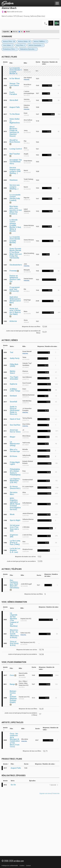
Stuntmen (14, 180)
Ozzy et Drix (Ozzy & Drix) (14, 643)
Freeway (13, 271)
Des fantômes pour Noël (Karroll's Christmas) (14, 584)
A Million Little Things (15, 390)
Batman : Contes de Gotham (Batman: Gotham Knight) (13, 697)
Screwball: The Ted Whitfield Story (16, 162)
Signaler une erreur (45, 793)
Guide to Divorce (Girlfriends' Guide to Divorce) (15, 410)
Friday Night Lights (15, 463)
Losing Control (16, 149)
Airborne (13, 321)
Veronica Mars (14, 493)
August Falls (15, 107)
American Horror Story (15, 431)
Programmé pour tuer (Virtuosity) (15, 289)
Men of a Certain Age (15, 450)
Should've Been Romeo (15, 141)
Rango (12, 684)
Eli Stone (13, 456)
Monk (12, 514)
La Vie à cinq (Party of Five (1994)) (15, 543)
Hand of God (15, 419)
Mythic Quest (13, 372)
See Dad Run (15, 425)
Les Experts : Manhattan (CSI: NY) (15, 481)
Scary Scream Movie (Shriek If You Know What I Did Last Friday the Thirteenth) (16, 253)
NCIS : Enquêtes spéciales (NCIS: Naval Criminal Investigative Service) (15, 504)
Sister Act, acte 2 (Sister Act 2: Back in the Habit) (15, 311)
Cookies (22, 866)
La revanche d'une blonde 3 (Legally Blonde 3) (15, 71)
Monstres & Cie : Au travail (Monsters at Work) (14, 634)
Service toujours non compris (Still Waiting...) (15, 170)
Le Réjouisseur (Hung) (15, 444)
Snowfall (13, 402)
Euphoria (13, 384)
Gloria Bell (14, 100)
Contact (28, 866)
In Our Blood (15, 78)
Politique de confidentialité (10, 866)
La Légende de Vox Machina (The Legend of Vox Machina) (14, 620)
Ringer (13, 437)
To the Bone (15, 114)
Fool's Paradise (13, 93)
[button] (53, 785)
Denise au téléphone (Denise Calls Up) (15, 279)
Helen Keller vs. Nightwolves (15, 121)
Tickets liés (56, 793)
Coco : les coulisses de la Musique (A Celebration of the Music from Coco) (15, 740)
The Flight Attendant (14, 378)
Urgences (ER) (14, 536)
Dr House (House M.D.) (15, 487)
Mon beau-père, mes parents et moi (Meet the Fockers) (16, 210)
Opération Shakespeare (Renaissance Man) (15, 300)
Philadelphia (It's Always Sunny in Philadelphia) (15, 472)
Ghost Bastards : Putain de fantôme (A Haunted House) (14, 131)
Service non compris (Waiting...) (15, 187)
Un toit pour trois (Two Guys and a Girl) (15, 528)
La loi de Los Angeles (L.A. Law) (15, 550)
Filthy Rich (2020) (14, 365)
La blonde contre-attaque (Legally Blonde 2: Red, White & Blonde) (15, 225)
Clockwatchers (16, 265)
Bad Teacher (15, 154)
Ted (11, 352)
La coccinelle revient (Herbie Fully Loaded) (15, 198)
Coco (12, 675)
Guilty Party (15, 358)
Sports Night (15, 520)
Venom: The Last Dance (15, 84)
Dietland (13, 396)
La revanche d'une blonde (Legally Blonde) (15, 240)
